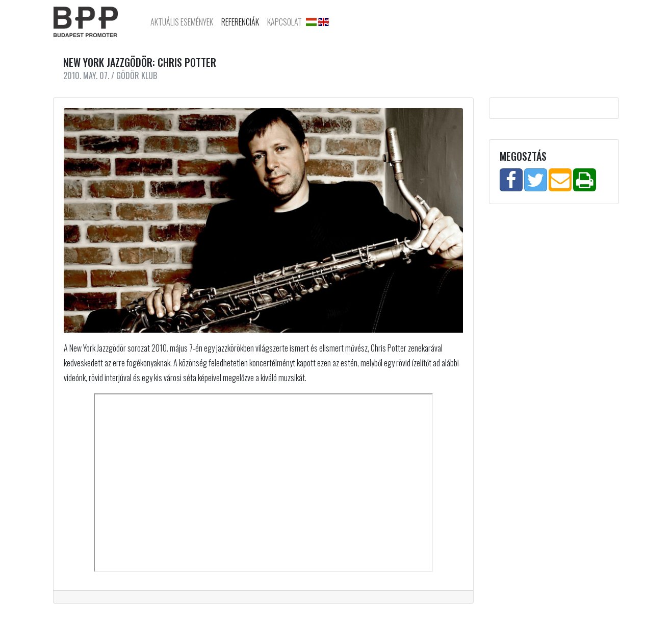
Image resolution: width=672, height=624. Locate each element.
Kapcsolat (285, 22)
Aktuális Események (182, 22)
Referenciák (240, 22)
